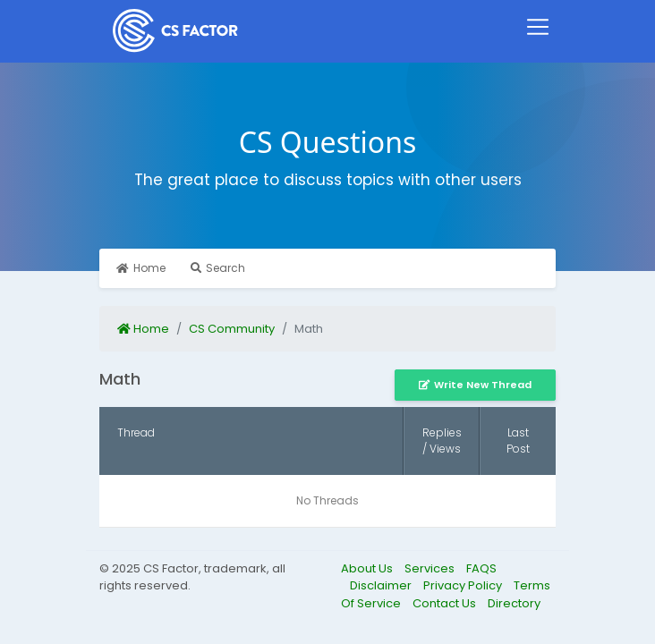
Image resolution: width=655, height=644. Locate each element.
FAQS (481, 568)
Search (218, 268)
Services (431, 568)
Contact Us (446, 603)
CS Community (232, 329)
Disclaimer (382, 585)
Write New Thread (475, 385)
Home (141, 268)
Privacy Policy (464, 585)
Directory (514, 603)
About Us (368, 568)
